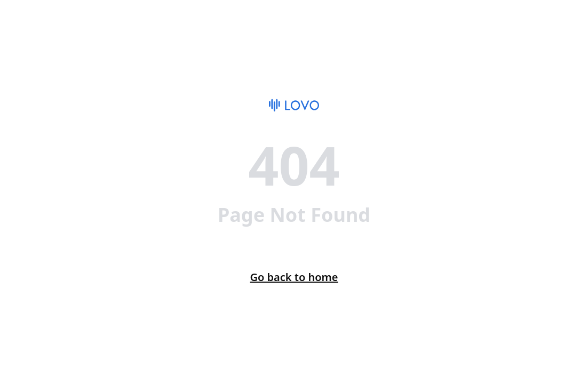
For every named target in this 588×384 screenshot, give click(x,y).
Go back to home (294, 277)
